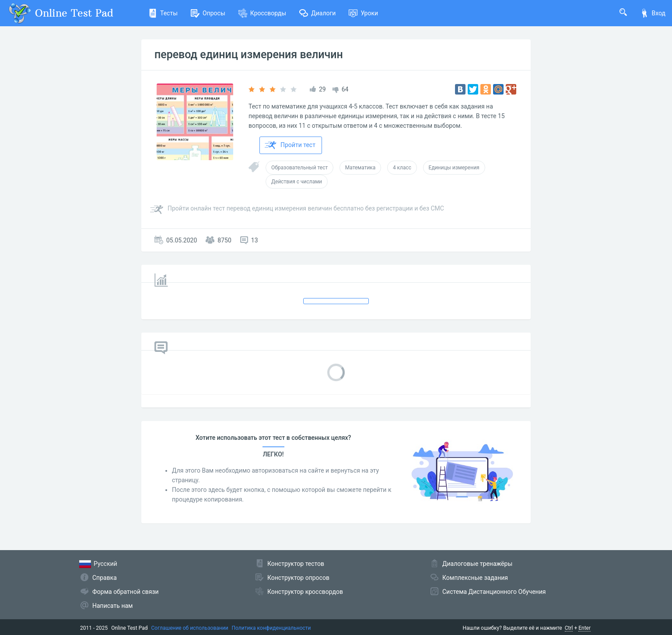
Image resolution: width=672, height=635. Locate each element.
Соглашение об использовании (190, 628)
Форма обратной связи (126, 592)
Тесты (163, 13)
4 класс (402, 168)
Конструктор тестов (296, 564)
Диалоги (317, 13)
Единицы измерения (454, 168)
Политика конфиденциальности (271, 628)
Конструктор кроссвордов (305, 592)
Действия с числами (297, 182)
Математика (360, 168)
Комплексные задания (475, 578)
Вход (653, 13)
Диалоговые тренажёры (477, 564)
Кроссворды (262, 13)
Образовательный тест (299, 168)
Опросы (208, 13)
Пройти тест (290, 145)
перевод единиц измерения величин (249, 54)
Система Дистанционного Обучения (494, 592)
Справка (105, 578)
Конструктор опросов (298, 578)
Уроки (363, 13)
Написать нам (112, 606)
